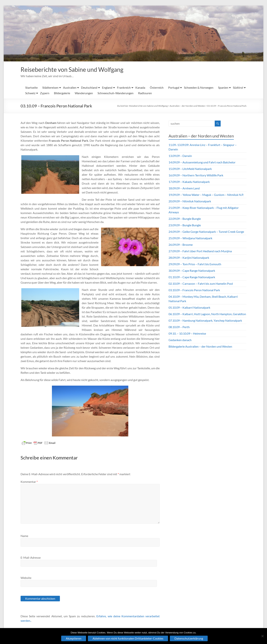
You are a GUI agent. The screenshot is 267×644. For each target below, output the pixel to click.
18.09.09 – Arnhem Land (184, 189)
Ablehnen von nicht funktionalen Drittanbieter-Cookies (128, 638)
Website (26, 578)
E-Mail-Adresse (31, 558)
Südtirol (238, 88)
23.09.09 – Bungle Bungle (185, 225)
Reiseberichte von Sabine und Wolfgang (78, 70)
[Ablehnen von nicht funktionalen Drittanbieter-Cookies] (262, 636)
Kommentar (29, 482)
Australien (70, 88)
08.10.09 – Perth (179, 327)
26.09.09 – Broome (181, 245)
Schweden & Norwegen (199, 88)
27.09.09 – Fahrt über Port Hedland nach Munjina (200, 251)
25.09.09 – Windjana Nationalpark (190, 238)
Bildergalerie (62, 93)
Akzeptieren (74, 638)
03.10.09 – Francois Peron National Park (227, 106)
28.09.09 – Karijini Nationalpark (189, 258)
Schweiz (30, 93)
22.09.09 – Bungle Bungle (185, 219)
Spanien (223, 88)
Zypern (45, 93)
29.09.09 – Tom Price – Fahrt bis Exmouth (195, 264)
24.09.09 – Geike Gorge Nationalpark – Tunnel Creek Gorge (206, 232)
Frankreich (124, 88)
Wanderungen (84, 93)
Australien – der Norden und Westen (187, 106)
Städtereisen (50, 88)
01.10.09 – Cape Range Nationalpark (192, 277)
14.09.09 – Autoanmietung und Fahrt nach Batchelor (202, 163)
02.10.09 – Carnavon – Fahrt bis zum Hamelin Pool (201, 284)
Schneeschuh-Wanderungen (116, 93)
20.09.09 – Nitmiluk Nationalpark (190, 202)
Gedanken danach (180, 340)
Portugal (174, 88)
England (107, 88)
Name (24, 536)
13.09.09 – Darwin (180, 156)
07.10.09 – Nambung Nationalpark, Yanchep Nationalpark (205, 321)
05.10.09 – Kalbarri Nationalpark (189, 308)
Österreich (157, 88)
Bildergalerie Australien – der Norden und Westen (200, 347)
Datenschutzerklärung (189, 638)
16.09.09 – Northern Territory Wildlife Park (196, 176)
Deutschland (89, 88)
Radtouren (145, 93)
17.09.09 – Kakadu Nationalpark (189, 182)
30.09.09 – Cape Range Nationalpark (192, 271)
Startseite (31, 88)
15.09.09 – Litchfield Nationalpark (190, 169)
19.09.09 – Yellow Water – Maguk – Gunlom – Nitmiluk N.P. (206, 195)
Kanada (140, 88)
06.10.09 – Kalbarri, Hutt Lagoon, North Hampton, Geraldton (207, 314)
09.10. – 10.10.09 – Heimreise (187, 334)
